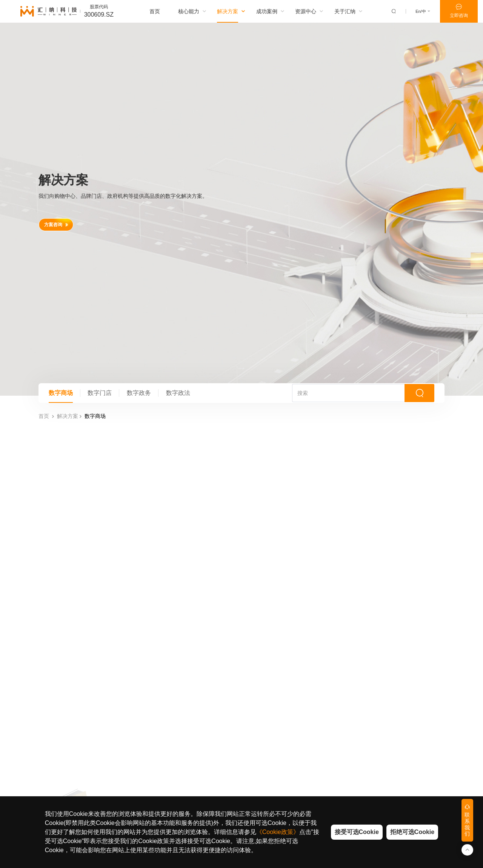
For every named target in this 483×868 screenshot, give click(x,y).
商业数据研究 (284, 723)
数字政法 (189, 202)
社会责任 (331, 765)
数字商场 (62, 202)
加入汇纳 (331, 775)
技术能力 (143, 723)
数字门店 (104, 202)
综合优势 (143, 733)
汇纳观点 (284, 733)
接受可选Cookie (357, 832)
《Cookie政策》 (278, 832)
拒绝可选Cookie (412, 832)
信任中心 (331, 744)
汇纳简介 (331, 723)
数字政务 (146, 202)
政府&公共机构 (237, 744)
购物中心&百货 (237, 723)
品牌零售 (237, 733)
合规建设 (331, 754)
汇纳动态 (331, 733)
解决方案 (68, 230)
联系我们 (331, 786)
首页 (44, 230)
